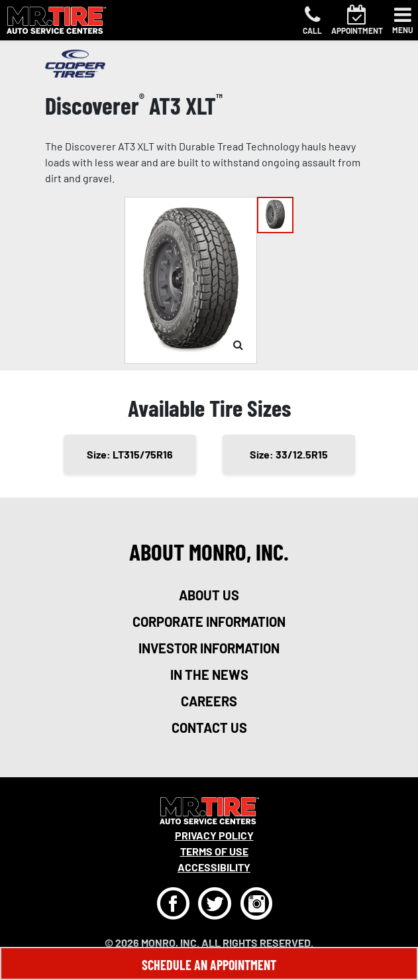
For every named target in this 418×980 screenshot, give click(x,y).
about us (209, 595)
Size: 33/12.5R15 (289, 454)
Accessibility (214, 867)
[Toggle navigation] (403, 21)
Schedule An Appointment (209, 965)
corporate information (209, 622)
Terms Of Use (214, 851)
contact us (209, 728)
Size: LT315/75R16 (130, 454)
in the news (209, 675)
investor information (209, 648)
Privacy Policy (214, 835)
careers (209, 701)
